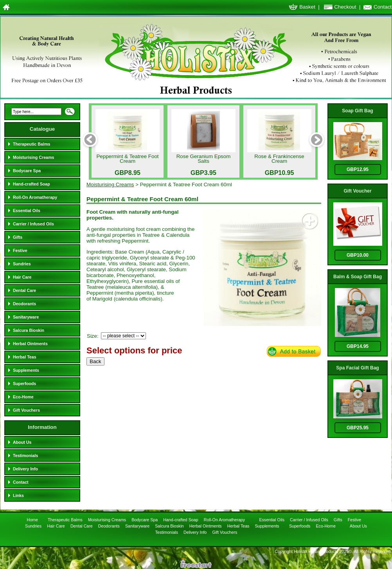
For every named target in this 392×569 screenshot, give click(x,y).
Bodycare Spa (27, 171)
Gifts (18, 237)
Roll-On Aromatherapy (35, 197)
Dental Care (24, 290)
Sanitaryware (26, 317)
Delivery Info (25, 469)
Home (33, 520)
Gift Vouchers (26, 410)
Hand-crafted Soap (31, 184)
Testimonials (25, 456)
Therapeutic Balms (31, 144)
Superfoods (24, 384)
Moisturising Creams (33, 157)
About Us (22, 442)
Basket (307, 7)
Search (70, 114)
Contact (383, 7)
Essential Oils (27, 211)
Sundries (22, 264)
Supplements (26, 370)
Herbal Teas (25, 357)
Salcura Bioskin (29, 330)
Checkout (345, 7)
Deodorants (24, 304)
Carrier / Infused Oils (33, 224)
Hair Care (22, 277)
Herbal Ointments (30, 344)
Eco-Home (23, 397)
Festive (20, 250)
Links (18, 495)
